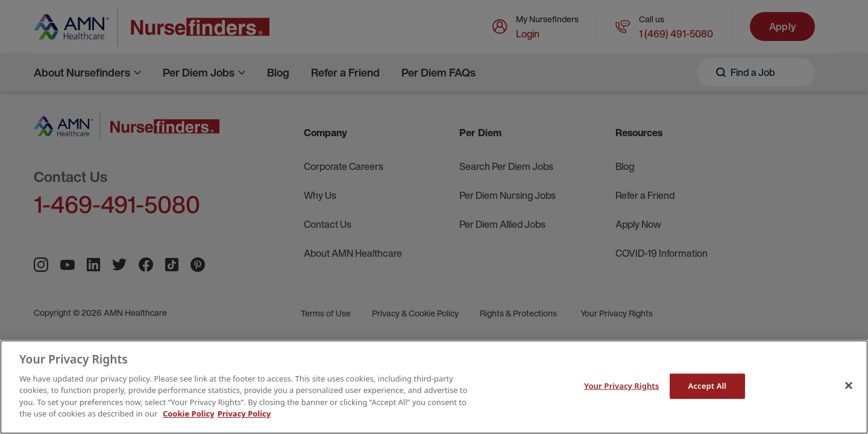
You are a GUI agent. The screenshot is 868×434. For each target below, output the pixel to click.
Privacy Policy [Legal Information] (244, 414)
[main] (434, 387)
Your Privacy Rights (621, 386)
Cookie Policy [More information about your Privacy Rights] (189, 414)
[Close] (849, 385)
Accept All (708, 386)
